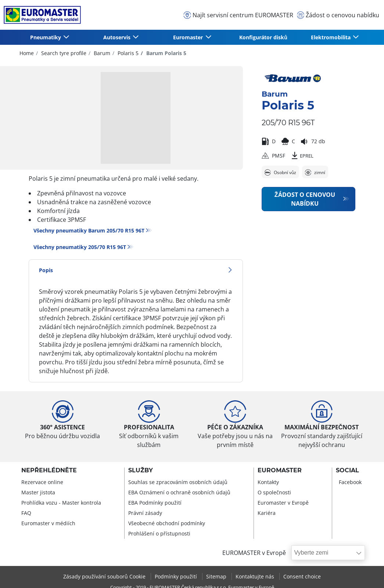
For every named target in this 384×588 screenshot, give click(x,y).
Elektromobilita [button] (331, 37)
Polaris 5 (127, 53)
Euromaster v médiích (48, 523)
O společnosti (274, 492)
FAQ (26, 513)
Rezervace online (42, 482)
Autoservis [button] (118, 37)
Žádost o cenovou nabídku (305, 199)
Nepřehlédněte (49, 470)
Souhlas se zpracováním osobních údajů (178, 482)
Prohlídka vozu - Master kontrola (61, 503)
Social (347, 470)
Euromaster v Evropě (283, 503)
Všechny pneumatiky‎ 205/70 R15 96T (80, 247)
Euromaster (280, 470)
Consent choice (302, 576)
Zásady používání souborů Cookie (105, 576)
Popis (136, 270)
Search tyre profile (63, 53)
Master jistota (38, 492)
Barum (101, 53)
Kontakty (268, 482)
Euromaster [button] (189, 37)
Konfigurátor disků (263, 37)
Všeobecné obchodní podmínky (167, 523)
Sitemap (217, 576)
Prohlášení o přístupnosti (159, 533)
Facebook (350, 482)
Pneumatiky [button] (46, 37)
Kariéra (267, 513)
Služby (141, 470)
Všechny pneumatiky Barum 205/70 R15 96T (89, 230)
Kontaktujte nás (256, 576)
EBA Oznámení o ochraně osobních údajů (179, 492)
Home (27, 53)
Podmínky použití (177, 576)
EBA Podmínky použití (155, 503)
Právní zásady (145, 513)
